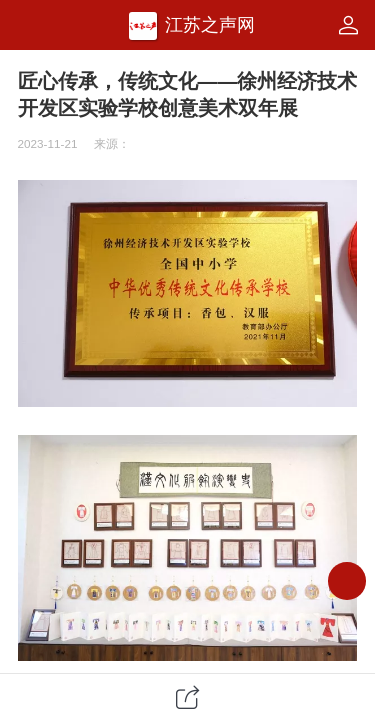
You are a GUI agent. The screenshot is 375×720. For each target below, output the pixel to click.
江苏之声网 (210, 25)
